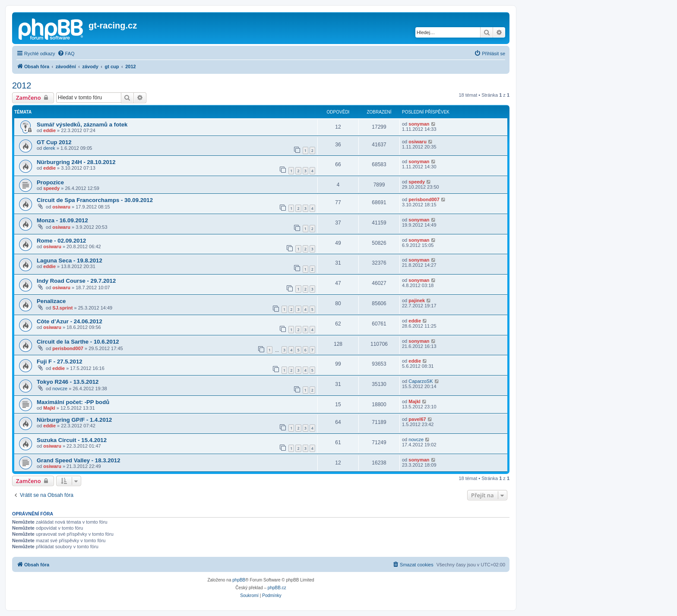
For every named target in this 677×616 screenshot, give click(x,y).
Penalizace (51, 301)
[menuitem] (66, 54)
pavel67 (417, 419)
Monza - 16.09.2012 (62, 220)
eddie (49, 130)
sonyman (419, 124)
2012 (22, 85)
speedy (51, 188)
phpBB (239, 580)
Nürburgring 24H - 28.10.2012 (76, 162)
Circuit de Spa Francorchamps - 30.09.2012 (95, 200)
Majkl (49, 408)
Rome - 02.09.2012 (61, 241)
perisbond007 (424, 199)
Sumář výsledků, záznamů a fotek (82, 125)
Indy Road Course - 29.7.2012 (76, 281)
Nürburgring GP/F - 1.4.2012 (74, 420)
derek (49, 148)
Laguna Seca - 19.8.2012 (70, 261)
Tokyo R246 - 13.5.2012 (68, 382)
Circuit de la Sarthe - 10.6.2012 (78, 342)
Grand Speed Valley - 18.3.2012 (79, 460)
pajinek (417, 300)
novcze (60, 389)
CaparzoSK (421, 381)
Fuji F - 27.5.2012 (60, 362)
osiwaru (418, 142)
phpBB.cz (277, 588)
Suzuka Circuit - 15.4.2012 (72, 440)
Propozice (50, 182)
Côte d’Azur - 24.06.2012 (70, 321)
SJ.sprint (62, 308)
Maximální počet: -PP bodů (73, 402)
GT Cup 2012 (54, 142)
